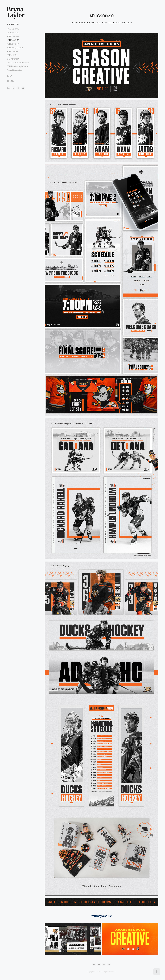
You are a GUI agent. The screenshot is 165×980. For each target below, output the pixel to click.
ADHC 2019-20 (13, 40)
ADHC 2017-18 (13, 51)
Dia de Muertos (13, 33)
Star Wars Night (13, 59)
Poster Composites (14, 70)
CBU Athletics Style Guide (17, 66)
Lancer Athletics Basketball (18, 63)
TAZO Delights (13, 29)
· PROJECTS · (13, 25)
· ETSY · (10, 76)
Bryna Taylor (16, 12)
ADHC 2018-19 (13, 44)
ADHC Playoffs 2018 (15, 48)
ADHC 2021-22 (13, 36)
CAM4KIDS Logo (14, 55)
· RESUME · (12, 81)
